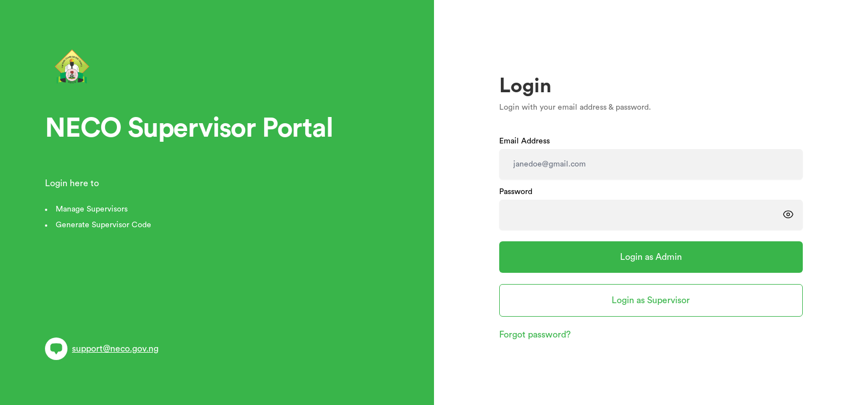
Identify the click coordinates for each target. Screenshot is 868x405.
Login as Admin (651, 257)
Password (516, 192)
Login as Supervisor (651, 300)
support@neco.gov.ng (102, 349)
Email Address (525, 141)
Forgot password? (535, 335)
